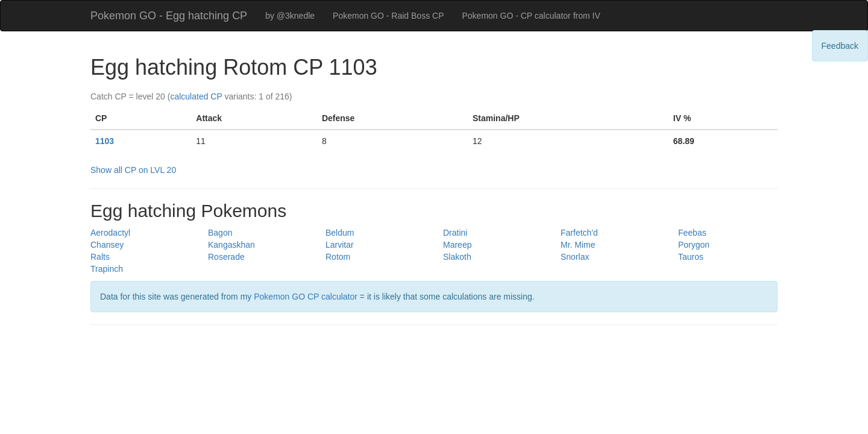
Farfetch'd (579, 233)
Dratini (455, 233)
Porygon (694, 245)
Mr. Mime (578, 245)
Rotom (338, 257)
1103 (105, 141)
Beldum (340, 233)
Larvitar (340, 245)
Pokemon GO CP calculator (306, 297)
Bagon (220, 233)
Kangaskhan (231, 245)
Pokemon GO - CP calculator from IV (531, 16)
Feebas (692, 233)
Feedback (840, 46)
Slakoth (457, 257)
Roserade (226, 257)
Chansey (107, 245)
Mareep (457, 245)
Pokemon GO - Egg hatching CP (169, 16)
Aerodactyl (110, 233)
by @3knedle (290, 16)
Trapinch (107, 269)
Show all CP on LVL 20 (133, 170)
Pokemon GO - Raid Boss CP (388, 16)
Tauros (691, 257)
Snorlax (575, 257)
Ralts (100, 257)
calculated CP (196, 96)
